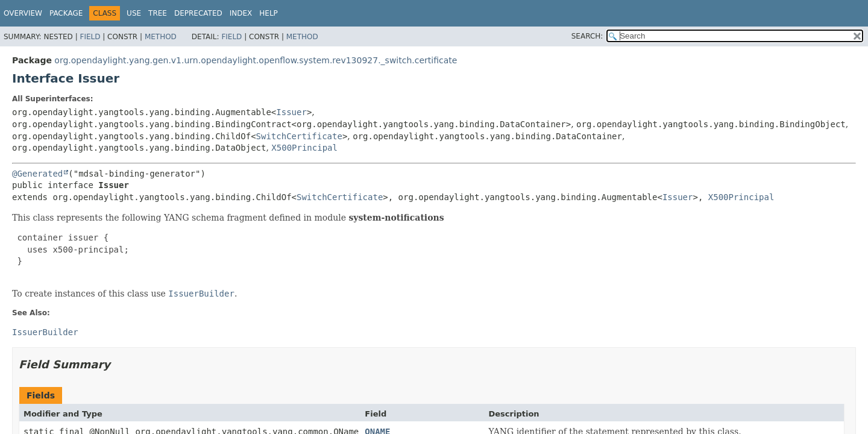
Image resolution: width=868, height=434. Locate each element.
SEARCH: (587, 36)
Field (90, 37)
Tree (158, 13)
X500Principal (304, 148)
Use (134, 13)
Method (161, 37)
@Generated (37, 174)
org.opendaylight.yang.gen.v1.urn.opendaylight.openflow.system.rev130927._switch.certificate (256, 60)
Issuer (291, 112)
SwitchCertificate (299, 136)
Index (241, 13)
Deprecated (198, 13)
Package (66, 13)
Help (269, 13)
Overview (23, 13)
